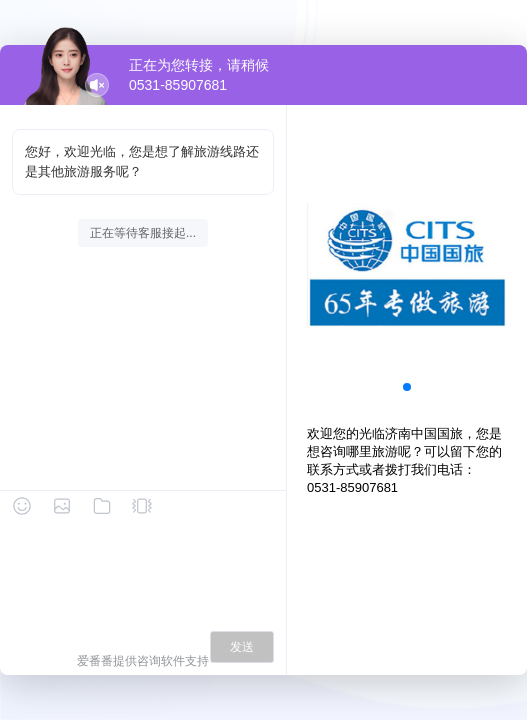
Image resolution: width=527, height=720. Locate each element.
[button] (407, 387)
